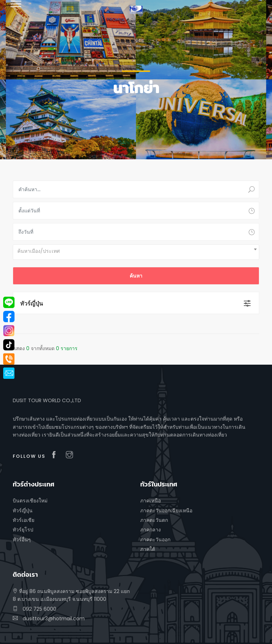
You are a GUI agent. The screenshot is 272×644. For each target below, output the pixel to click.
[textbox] (136, 251)
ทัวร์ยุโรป (23, 530)
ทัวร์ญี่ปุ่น (32, 304)
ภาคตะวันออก (155, 540)
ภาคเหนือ (151, 501)
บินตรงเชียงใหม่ (30, 501)
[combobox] (136, 252)
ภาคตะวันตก (154, 520)
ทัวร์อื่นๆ (22, 540)
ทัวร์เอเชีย (24, 520)
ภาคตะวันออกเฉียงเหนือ (166, 511)
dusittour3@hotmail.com (49, 619)
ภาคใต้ (148, 549)
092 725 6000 (35, 609)
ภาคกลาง (151, 530)
